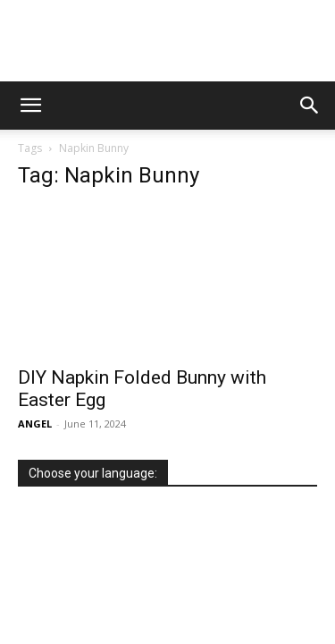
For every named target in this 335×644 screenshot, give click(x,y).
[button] (30, 106)
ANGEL (35, 424)
